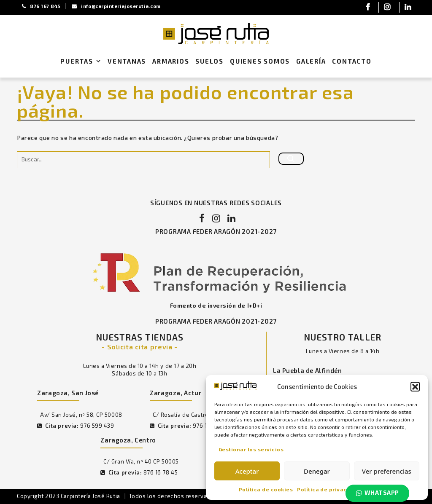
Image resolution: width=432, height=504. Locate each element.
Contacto (352, 61)
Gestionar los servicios (251, 449)
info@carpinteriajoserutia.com (120, 6)
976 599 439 (97, 427)
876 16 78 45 (160, 474)
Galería (311, 61)
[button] (415, 386)
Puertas (82, 61)
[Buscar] (291, 159)
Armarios (171, 61)
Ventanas (127, 61)
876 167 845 (42, 6)
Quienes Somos (260, 61)
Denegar (317, 471)
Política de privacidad (328, 489)
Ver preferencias (387, 471)
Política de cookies (266, 489)
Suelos (209, 61)
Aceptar (247, 471)
